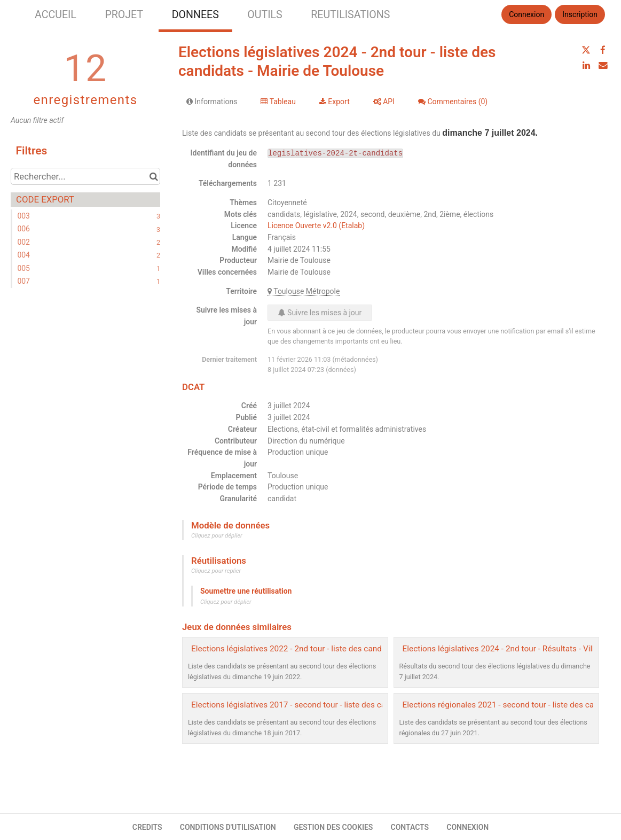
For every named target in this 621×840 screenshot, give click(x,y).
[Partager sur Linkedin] (586, 65)
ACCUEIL (56, 15)
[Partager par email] (603, 65)
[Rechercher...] (85, 176)
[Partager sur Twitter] (586, 50)
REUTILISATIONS (350, 15)
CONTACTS (410, 827)
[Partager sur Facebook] (603, 50)
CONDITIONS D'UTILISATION (228, 827)
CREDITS (147, 827)
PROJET (124, 15)
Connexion (526, 14)
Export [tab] (335, 102)
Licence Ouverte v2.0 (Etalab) (316, 225)
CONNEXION (467, 827)
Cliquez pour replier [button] (216, 571)
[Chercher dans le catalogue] (154, 176)
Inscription (580, 14)
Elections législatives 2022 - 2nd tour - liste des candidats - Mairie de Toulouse (333, 649)
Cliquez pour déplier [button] (217, 536)
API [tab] (384, 102)
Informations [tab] (212, 102)
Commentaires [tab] (453, 102)
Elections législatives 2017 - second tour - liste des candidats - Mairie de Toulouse (340, 705)
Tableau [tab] (278, 102)
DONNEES (195, 15)
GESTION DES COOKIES (333, 827)
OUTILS (265, 15)
